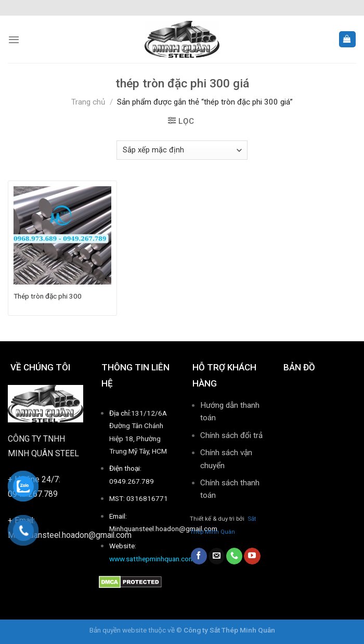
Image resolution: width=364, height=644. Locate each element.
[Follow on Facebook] (199, 556)
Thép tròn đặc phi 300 (48, 296)
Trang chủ (88, 102)
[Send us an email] (217, 556)
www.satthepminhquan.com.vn (156, 559)
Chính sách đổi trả (231, 435)
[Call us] (234, 556)
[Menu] (14, 40)
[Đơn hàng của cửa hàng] (182, 150)
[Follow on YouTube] (252, 556)
